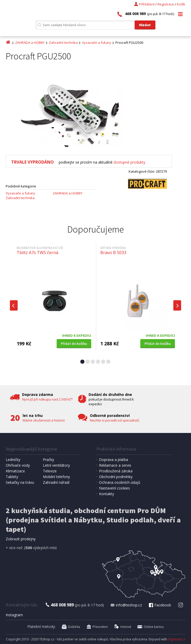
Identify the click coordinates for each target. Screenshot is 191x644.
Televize (50, 471)
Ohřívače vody (18, 465)
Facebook (160, 605)
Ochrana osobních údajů (120, 482)
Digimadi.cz (176, 639)
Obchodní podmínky (116, 477)
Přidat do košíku (74, 344)
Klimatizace (15, 471)
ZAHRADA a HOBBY (30, 43)
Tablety (12, 477)
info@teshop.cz (126, 605)
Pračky (48, 460)
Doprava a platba (114, 460)
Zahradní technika (63, 43)
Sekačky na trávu (20, 482)
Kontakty (107, 494)
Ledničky (13, 460)
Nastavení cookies (114, 488)
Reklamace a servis (115, 465)
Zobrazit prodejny (21, 539)
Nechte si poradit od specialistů (115, 420)
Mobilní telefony (56, 477)
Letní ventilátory (56, 465)
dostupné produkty (129, 162)
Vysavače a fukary (97, 43)
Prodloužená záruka (116, 471)
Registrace (166, 4)
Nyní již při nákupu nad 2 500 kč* (47, 399)
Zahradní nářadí (56, 482)
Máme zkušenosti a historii (44, 420)
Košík (181, 4)
